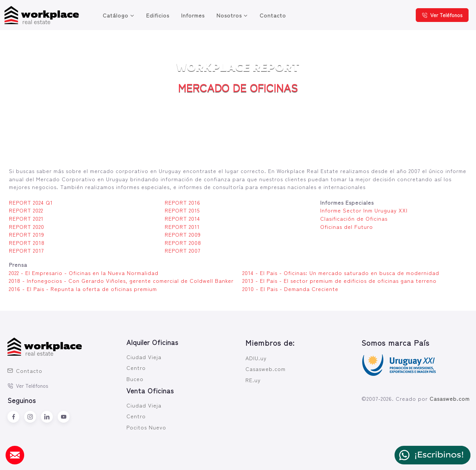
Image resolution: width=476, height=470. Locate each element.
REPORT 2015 (182, 210)
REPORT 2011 (182, 226)
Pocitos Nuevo (146, 427)
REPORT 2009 (183, 234)
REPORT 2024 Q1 (31, 202)
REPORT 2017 (26, 250)
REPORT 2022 (26, 210)
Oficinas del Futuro (347, 226)
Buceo (135, 379)
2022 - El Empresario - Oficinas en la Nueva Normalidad (84, 273)
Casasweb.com (266, 369)
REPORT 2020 (27, 226)
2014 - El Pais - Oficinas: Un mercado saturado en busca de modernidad (341, 273)
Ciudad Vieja (144, 357)
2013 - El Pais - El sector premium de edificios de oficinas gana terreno (340, 280)
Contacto (273, 15)
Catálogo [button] (115, 15)
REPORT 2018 (27, 242)
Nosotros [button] (229, 15)
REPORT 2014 (182, 218)
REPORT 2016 (183, 202)
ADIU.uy (256, 358)
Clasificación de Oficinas (354, 218)
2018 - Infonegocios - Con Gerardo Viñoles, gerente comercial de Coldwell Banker (121, 280)
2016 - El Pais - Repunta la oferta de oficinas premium (83, 289)
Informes (193, 15)
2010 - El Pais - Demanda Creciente (290, 289)
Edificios (158, 15)
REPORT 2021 (26, 218)
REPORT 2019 (27, 234)
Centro (136, 367)
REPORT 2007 (183, 250)
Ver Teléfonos (442, 15)
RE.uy (253, 380)
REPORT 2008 (183, 242)
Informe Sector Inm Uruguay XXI (364, 210)
